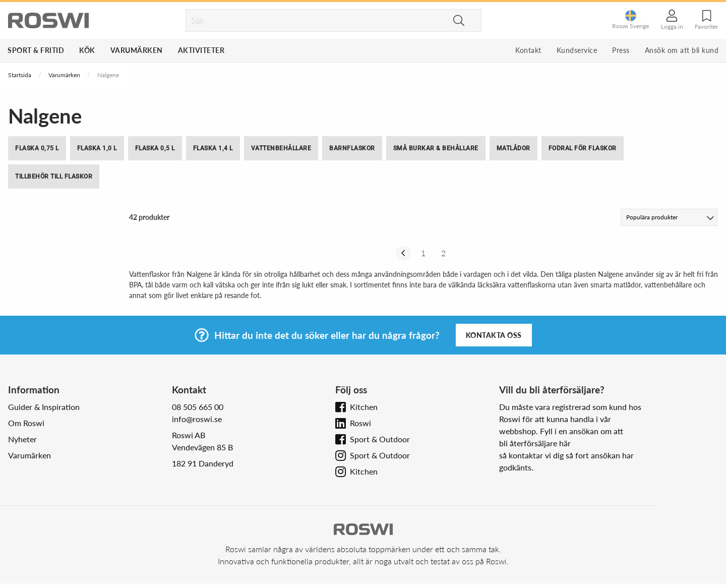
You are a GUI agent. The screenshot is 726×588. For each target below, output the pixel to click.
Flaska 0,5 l (155, 148)
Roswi (360, 423)
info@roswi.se (197, 419)
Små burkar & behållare (436, 148)
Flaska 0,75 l (37, 148)
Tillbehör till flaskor (54, 177)
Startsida (20, 75)
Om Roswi (26, 423)
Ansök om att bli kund (682, 50)
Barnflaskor (352, 148)
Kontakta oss (494, 335)
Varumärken (137, 50)
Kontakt (528, 50)
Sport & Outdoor (380, 439)
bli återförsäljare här (535, 443)
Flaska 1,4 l (213, 148)
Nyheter (22, 439)
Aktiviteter (201, 50)
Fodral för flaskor (583, 148)
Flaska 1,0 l (97, 148)
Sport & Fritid (36, 50)
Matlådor (513, 148)
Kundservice (577, 50)
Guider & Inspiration (44, 407)
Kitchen (364, 407)
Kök (87, 50)
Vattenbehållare (281, 148)
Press (621, 50)
